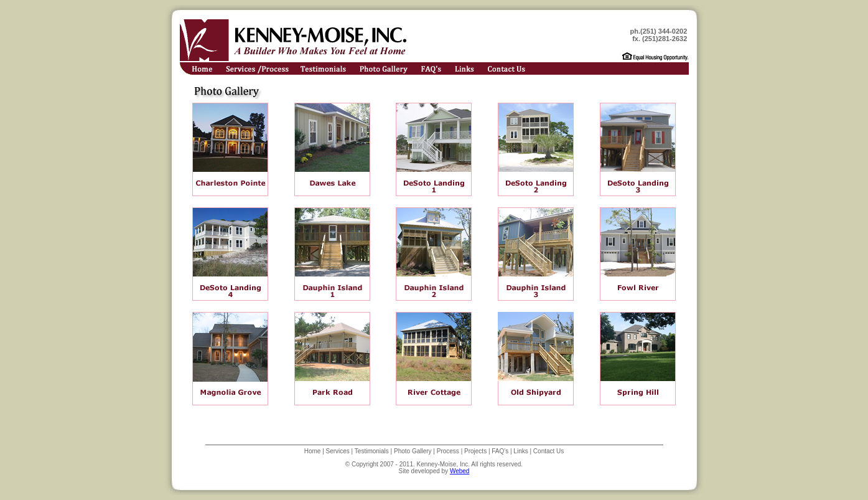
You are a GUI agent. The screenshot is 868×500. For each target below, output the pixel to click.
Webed (460, 471)
